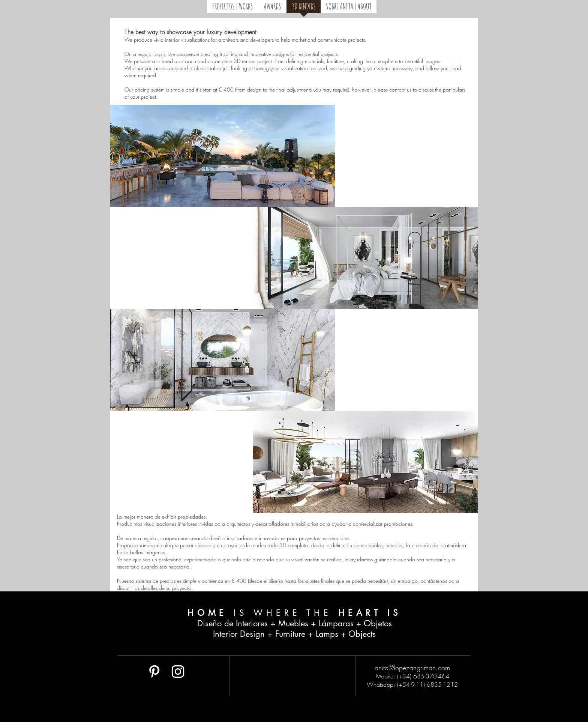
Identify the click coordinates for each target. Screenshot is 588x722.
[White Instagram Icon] (178, 672)
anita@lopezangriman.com (412, 668)
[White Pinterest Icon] (154, 672)
